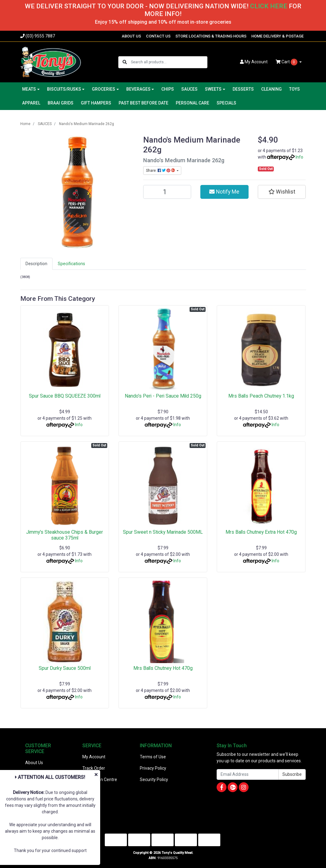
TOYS (295, 89)
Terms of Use (153, 757)
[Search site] (125, 62)
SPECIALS (226, 103)
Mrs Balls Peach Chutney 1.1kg (261, 396)
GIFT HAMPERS (96, 103)
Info (299, 157)
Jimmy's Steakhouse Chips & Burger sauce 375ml (65, 535)
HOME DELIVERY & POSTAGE (277, 36)
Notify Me (224, 192)
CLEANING (271, 89)
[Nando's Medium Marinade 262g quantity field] (167, 192)
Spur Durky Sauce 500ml (65, 668)
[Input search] (169, 62)
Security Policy (154, 780)
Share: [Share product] (161, 171)
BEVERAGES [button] (138, 89)
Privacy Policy (153, 768)
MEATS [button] (29, 89)
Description (36, 264)
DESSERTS (243, 89)
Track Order (94, 768)
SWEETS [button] (213, 89)
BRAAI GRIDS (61, 103)
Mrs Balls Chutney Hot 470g (163, 668)
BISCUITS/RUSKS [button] (64, 89)
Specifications (71, 264)
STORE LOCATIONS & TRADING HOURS (211, 36)
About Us (34, 763)
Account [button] (254, 62)
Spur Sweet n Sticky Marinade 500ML (163, 532)
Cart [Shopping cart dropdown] (287, 62)
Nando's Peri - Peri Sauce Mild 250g (163, 396)
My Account (94, 757)
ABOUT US (131, 36)
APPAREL (31, 103)
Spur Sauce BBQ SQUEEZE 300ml (65, 396)
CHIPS (168, 89)
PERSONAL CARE (192, 103)
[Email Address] (248, 774)
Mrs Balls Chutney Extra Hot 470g (261, 532)
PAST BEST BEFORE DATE (143, 103)
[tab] (36, 264)
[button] (282, 192)
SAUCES (189, 89)
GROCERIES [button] (104, 89)
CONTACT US (158, 36)
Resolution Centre (100, 780)
